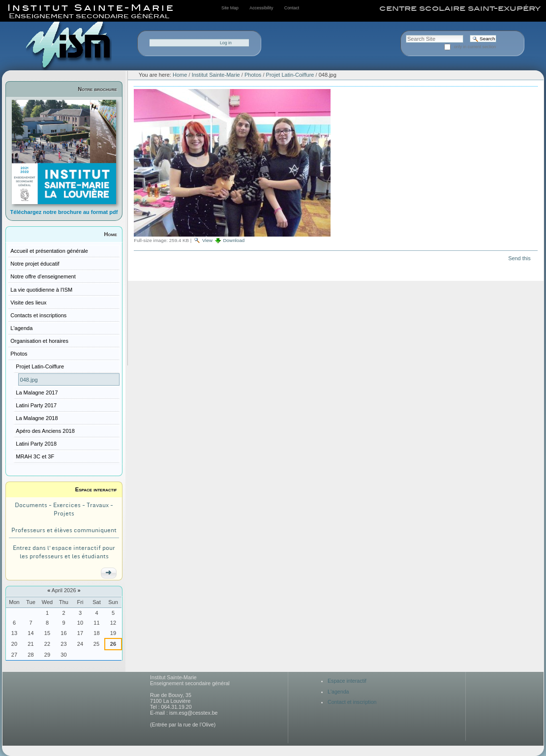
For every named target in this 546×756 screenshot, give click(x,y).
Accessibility (261, 8)
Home (111, 234)
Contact (292, 8)
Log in (226, 43)
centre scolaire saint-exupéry (460, 8)
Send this (519, 258)
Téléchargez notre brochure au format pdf (64, 212)
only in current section (475, 47)
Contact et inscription (352, 702)
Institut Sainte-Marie (216, 75)
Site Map (230, 8)
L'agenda (338, 692)
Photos (253, 75)
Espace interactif (96, 489)
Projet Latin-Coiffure (291, 75)
